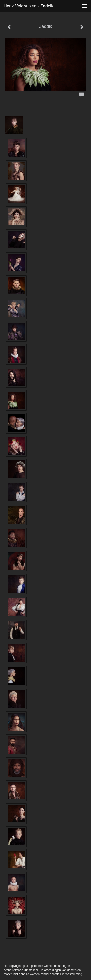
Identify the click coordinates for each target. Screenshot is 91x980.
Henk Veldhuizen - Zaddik (29, 6)
